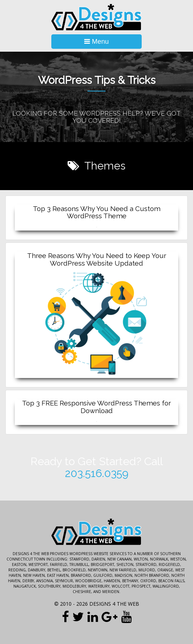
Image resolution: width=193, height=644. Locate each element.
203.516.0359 (97, 473)
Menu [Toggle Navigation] (96, 41)
